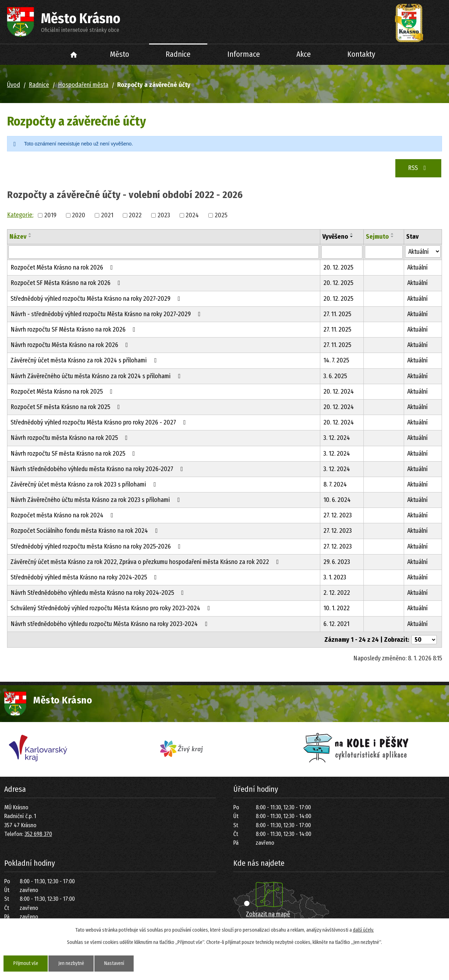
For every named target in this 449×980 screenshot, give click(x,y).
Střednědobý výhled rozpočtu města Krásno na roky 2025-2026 (97, 546)
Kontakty (361, 54)
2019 (50, 215)
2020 (79, 215)
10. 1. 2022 (337, 608)
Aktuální (417, 267)
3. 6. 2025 (335, 376)
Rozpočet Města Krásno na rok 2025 (63, 392)
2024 (192, 215)
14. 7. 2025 (336, 360)
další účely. (363, 930)
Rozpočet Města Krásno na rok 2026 (63, 267)
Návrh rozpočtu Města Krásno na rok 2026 (71, 345)
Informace (244, 54)
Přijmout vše (26, 963)
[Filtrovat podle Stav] (423, 251)
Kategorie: (20, 215)
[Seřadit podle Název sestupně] (30, 237)
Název (18, 237)
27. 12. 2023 (338, 515)
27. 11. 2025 (337, 314)
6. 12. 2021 (336, 624)
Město (120, 54)
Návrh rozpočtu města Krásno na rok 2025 (71, 438)
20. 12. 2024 (339, 392)
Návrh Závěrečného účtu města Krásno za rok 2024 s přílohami (97, 376)
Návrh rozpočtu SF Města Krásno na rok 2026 (74, 329)
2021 (107, 215)
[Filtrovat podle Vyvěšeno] (342, 252)
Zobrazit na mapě (268, 914)
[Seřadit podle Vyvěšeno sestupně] (352, 237)
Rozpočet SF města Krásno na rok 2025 (67, 407)
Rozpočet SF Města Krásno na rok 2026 (67, 283)
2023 (164, 215)
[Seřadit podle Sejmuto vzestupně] (393, 234)
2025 (221, 215)
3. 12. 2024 (337, 438)
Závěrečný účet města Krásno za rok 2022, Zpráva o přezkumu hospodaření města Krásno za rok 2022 (146, 562)
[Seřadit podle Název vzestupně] (30, 234)
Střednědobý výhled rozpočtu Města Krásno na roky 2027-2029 (97, 299)
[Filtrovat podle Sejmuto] (384, 252)
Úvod (74, 55)
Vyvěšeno (335, 237)
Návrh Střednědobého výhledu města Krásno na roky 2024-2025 (99, 593)
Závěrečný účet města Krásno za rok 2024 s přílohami (85, 360)
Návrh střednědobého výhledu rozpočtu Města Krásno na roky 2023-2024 (110, 624)
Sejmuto (377, 237)
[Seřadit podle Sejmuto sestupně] (393, 237)
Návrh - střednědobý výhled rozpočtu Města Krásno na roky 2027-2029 (107, 314)
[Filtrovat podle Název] (164, 252)
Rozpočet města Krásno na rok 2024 (63, 515)
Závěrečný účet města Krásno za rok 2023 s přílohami (85, 484)
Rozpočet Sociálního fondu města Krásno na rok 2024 (86, 531)
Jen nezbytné (72, 963)
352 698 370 (38, 834)
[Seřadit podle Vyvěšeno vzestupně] (352, 234)
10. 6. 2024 (337, 500)
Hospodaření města (83, 85)
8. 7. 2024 (335, 484)
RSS (418, 168)
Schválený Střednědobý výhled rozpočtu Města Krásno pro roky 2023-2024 (112, 608)
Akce (304, 54)
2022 (135, 215)
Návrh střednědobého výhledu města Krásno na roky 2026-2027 (98, 469)
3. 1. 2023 (335, 577)
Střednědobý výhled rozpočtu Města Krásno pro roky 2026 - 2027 (100, 422)
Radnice (178, 54)
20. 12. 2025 (338, 267)
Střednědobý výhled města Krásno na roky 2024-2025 (85, 577)
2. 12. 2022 (337, 593)
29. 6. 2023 (337, 562)
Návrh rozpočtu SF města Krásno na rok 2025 (74, 454)
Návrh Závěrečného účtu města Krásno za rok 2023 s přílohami (96, 500)
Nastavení (115, 963)
